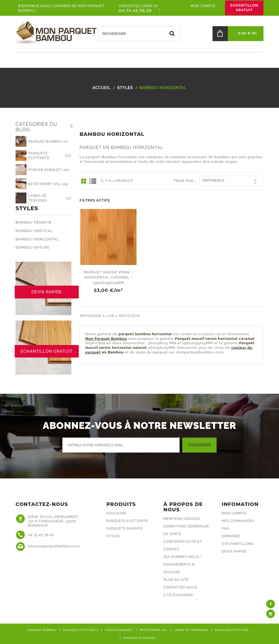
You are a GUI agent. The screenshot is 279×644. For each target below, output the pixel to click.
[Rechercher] (139, 34)
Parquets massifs (125, 529)
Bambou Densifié (34, 222)
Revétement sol (154, 630)
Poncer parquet (119, 630)
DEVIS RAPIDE (47, 292)
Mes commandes (238, 521)
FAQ (225, 529)
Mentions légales (182, 519)
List (93, 181)
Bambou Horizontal (37, 239)
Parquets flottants (127, 521)
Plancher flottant (232, 630)
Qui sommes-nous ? (183, 557)
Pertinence (232, 182)
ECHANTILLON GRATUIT (244, 8)
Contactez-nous (181, 587)
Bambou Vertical (34, 231)
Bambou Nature (33, 247)
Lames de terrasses (191, 630)
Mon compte (234, 513)
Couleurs (116, 513)
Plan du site (176, 580)
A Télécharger (178, 595)
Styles (27, 208)
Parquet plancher (139, 638)
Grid (84, 181)
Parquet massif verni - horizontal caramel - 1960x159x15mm (108, 278)
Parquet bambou (42, 630)
